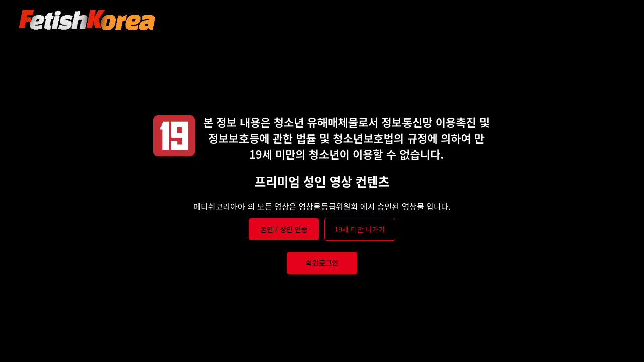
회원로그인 (322, 263)
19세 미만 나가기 (360, 229)
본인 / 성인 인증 (284, 229)
